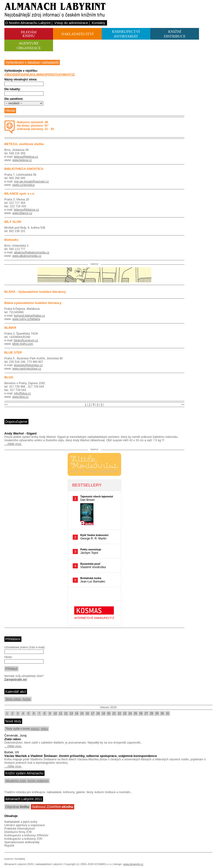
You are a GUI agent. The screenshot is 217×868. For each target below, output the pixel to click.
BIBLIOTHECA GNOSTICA (24, 169)
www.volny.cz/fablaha (26, 319)
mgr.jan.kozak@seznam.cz (31, 182)
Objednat (17, 807)
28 (151, 713)
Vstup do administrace (71, 23)
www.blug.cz (21, 397)
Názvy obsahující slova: (21, 79)
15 (82, 713)
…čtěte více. (13, 444)
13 (71, 713)
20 (109, 713)
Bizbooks (11, 240)
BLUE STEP (13, 352)
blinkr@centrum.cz (26, 340)
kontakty (20, 859)
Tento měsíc (13, 699)
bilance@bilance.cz (27, 210)
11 (60, 713)
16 (87, 713)
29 (157, 713)
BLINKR (10, 328)
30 (162, 713)
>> (183, 405)
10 (55, 713)
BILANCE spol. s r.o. (20, 194)
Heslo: (9, 657)
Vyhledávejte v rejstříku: (21, 71)
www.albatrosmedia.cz (27, 256)
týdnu (44, 729)
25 (135, 713)
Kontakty (98, 23)
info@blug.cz (22, 393)
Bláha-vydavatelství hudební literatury (33, 303)
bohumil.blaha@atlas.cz (29, 316)
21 (114, 713)
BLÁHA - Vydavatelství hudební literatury (35, 292)
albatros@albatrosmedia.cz (32, 252)
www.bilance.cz (22, 213)
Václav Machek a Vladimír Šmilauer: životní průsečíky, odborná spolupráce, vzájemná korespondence (81, 756)
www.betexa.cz (22, 160)
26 (141, 713)
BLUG (9, 377)
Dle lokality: (13, 89)
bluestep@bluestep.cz (28, 365)
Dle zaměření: (14, 99)
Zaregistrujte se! (16, 679)
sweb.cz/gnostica (23, 185)
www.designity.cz (133, 864)
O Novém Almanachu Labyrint (28, 23)
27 (146, 713)
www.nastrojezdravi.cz (27, 369)
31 (167, 713)
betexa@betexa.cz (26, 157)
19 (103, 713)
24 (130, 713)
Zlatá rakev (13, 739)
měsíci (35, 729)
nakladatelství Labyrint (49, 864)
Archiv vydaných (38, 781)
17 (93, 713)
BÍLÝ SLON (13, 222)
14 (77, 713)
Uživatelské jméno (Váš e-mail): (25, 647)
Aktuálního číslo (16, 781)
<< (6, 405)
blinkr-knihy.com (23, 344)
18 (98, 713)
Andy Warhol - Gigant (20, 433)
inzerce (9, 859)
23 (125, 713)
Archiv (27, 699)
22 (119, 713)
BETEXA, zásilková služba (24, 144)
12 (66, 713)
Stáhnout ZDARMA (53, 807)
